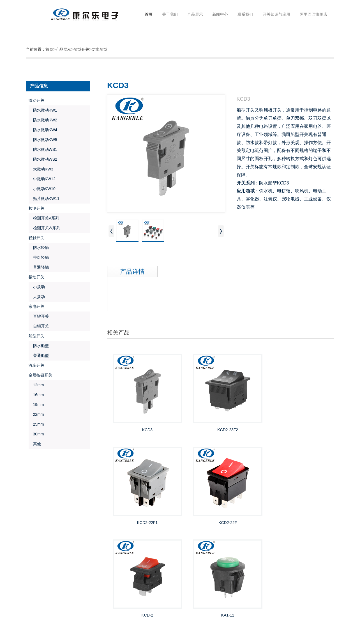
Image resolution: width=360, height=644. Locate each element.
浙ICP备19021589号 (59, 625)
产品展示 (63, 49)
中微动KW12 (42, 179)
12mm (36, 385)
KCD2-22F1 (296, 424)
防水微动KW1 (43, 110)
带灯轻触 (39, 257)
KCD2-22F (145, 523)
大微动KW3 (41, 169)
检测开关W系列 (44, 228)
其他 (35, 444)
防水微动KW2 (43, 120)
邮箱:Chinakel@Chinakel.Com (265, 595)
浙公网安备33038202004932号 (79, 634)
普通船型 (39, 355)
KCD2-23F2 (221, 424)
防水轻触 (39, 247)
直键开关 (39, 316)
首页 (149, 14)
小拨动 (37, 287)
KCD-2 (221, 523)
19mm (36, 404)
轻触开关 (36, 237)
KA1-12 (296, 523)
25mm (36, 424)
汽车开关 (36, 365)
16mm (36, 394)
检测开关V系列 (44, 218)
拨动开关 (36, 277)
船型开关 (81, 49)
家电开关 (36, 306)
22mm (36, 414)
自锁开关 (39, 326)
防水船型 (100, 49)
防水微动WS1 (43, 149)
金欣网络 (50, 620)
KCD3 (145, 424)
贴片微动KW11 (44, 198)
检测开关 (36, 208)
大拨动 (37, 296)
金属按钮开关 (40, 375)
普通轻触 (39, 267)
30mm (36, 434)
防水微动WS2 (43, 159)
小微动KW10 (42, 188)
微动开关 (36, 100)
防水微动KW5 (43, 139)
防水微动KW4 (43, 130)
